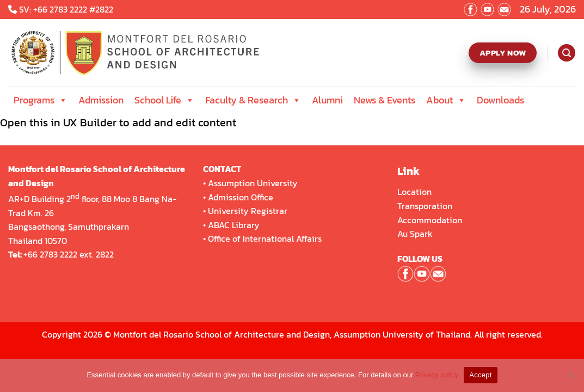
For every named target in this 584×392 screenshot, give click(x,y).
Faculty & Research (253, 100)
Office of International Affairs (265, 238)
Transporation (426, 206)
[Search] (566, 53)
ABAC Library (234, 225)
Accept (480, 375)
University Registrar (248, 211)
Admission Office (241, 197)
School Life (164, 100)
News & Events (385, 100)
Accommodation (431, 220)
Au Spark (415, 234)
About (446, 100)
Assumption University (253, 183)
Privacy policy (437, 375)
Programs (41, 100)
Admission (101, 100)
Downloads (500, 100)
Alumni (327, 100)
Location (414, 192)
